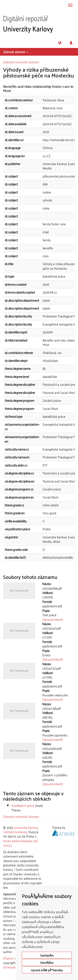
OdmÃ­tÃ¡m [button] (47, 962)
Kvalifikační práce (23, 805)
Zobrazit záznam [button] (16, 52)
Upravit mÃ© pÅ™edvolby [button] (47, 970)
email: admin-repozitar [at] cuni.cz (20, 843)
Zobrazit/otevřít (53, 619)
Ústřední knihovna (15, 832)
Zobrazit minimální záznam (21, 62)
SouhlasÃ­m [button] (47, 955)
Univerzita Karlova (26, 827)
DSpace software (14, 958)
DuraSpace (10, 967)
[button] (60, 43)
